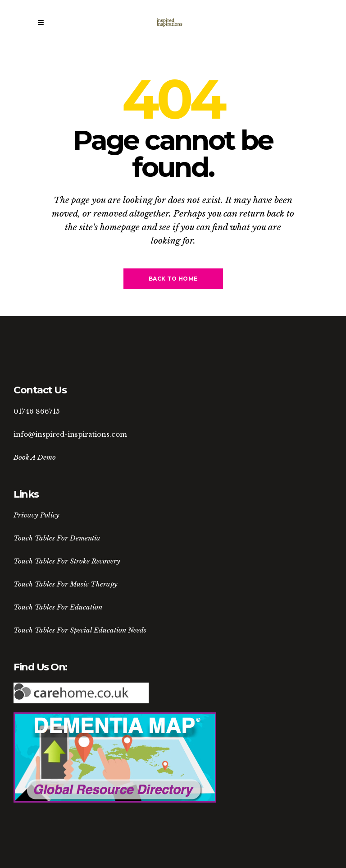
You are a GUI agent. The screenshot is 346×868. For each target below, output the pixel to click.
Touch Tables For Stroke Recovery (67, 561)
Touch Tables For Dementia (57, 538)
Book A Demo (35, 457)
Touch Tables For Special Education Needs (80, 630)
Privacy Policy (36, 515)
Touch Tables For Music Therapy (66, 584)
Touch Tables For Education (58, 607)
